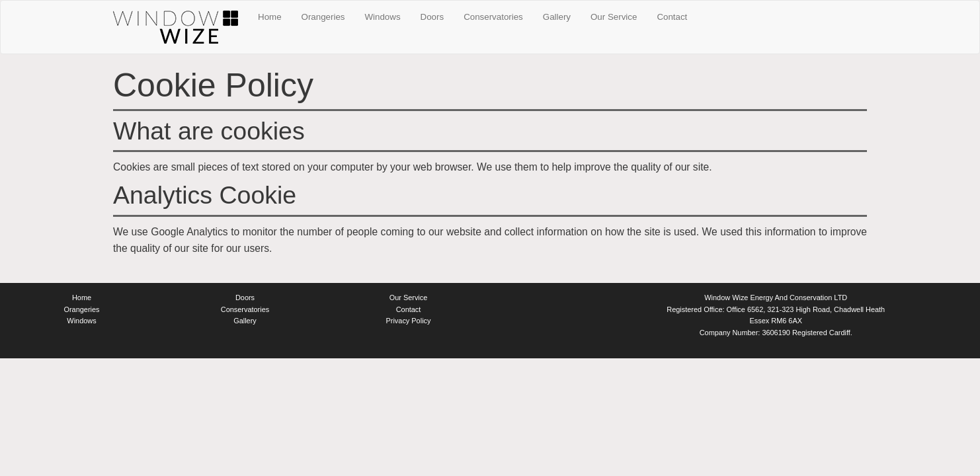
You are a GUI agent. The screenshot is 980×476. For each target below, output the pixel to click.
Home (270, 17)
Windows (383, 17)
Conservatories (493, 17)
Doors (432, 17)
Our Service (614, 17)
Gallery (557, 17)
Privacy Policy (409, 321)
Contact (672, 17)
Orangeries (323, 17)
